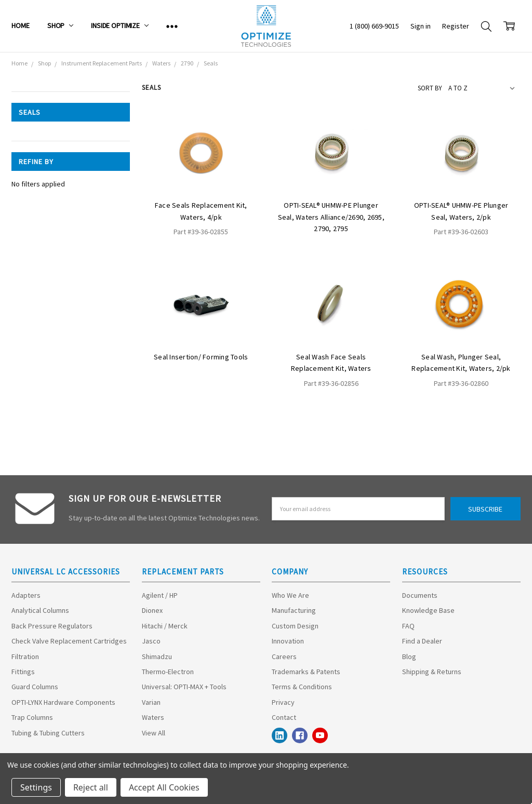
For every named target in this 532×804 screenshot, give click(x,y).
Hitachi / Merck (165, 626)
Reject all (91, 787)
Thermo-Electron (168, 672)
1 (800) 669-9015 (374, 26)
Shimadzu (157, 656)
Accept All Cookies (164, 787)
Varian (151, 702)
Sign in (421, 26)
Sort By (430, 88)
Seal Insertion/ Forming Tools (201, 357)
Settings (36, 787)
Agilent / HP (160, 595)
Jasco (151, 641)
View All (154, 733)
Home (20, 25)
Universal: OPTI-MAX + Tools (184, 687)
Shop (60, 25)
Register (456, 26)
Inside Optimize (120, 25)
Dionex (152, 610)
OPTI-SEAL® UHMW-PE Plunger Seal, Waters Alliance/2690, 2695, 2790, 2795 (331, 217)
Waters (153, 717)
